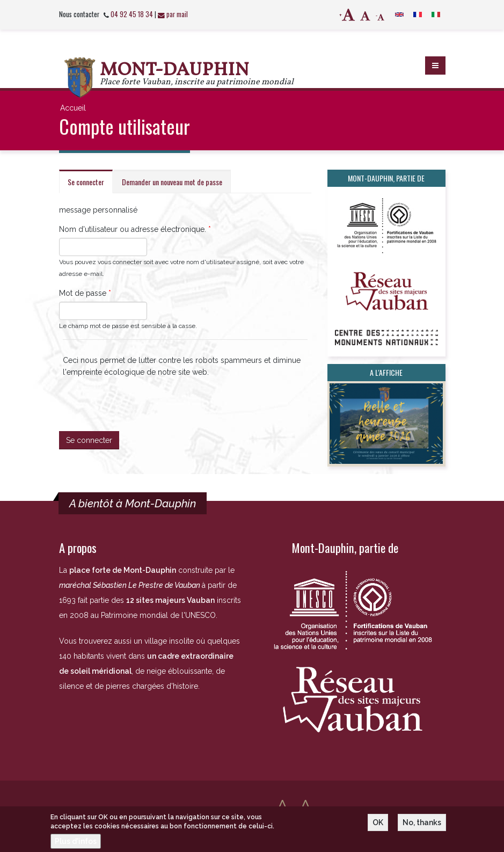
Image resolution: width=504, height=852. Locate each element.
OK (378, 826)
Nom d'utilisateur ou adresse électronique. (135, 229)
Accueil (73, 108)
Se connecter (90, 185)
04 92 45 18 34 (132, 14)
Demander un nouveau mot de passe (172, 182)
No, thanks (422, 826)
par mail (173, 14)
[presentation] (144, 399)
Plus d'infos (76, 844)
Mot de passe (85, 293)
